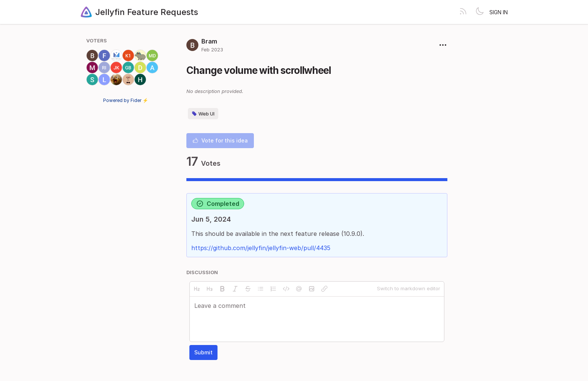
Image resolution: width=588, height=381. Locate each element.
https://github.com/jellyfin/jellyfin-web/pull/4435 (261, 248)
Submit (203, 352)
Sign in (499, 12)
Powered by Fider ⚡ (126, 100)
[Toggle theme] (480, 12)
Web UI (203, 114)
